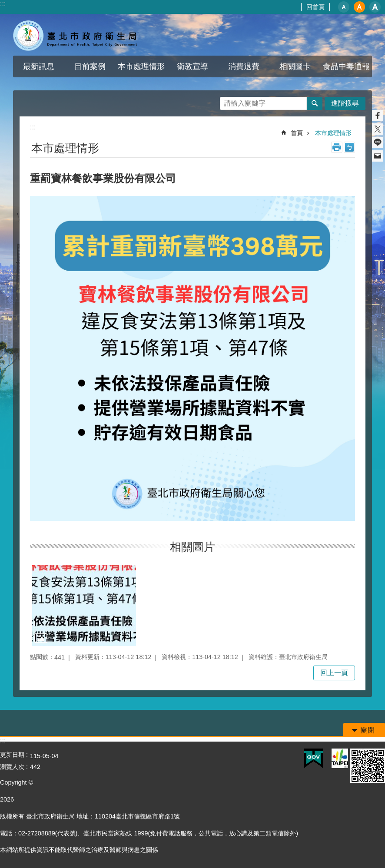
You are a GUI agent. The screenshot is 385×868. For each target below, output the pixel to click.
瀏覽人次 (12, 767)
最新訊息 (39, 66)
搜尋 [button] (315, 103)
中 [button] (359, 7)
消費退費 (244, 66)
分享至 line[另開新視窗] (378, 142)
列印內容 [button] (337, 147)
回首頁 (315, 7)
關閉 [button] (368, 730)
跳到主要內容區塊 (5, 5)
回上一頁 (334, 673)
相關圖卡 (295, 66)
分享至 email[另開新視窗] (378, 156)
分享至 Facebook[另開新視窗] (378, 116)
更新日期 (12, 755)
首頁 (297, 133)
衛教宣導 (192, 66)
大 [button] (375, 7)
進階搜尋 (345, 103)
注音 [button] (349, 147)
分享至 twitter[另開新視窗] (378, 129)
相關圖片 (192, 547)
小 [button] (344, 7)
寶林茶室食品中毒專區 (76, 35)
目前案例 (90, 66)
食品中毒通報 (346, 66)
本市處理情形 (141, 66)
